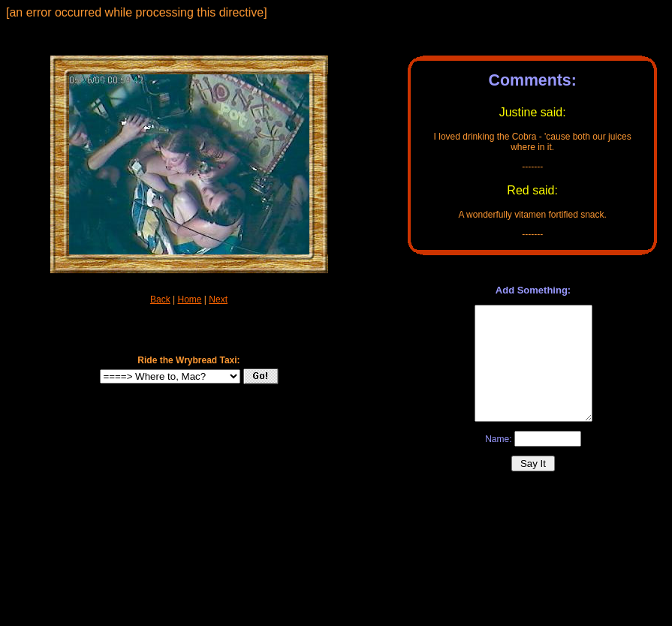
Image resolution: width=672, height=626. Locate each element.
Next (218, 299)
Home (189, 299)
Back (160, 299)
